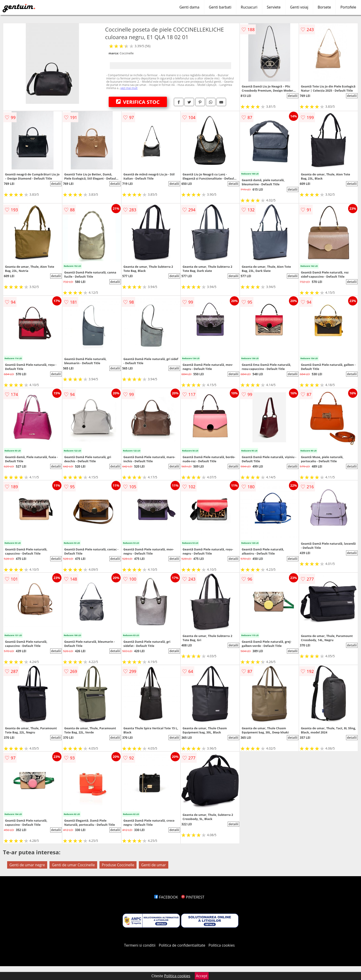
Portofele (348, 7)
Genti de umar (153, 865)
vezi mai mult (129, 88)
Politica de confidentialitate (182, 945)
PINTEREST (193, 897)
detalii (293, 96)
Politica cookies (222, 945)
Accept (202, 976)
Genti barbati (220, 7)
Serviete (274, 7)
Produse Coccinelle (118, 865)
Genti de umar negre (27, 865)
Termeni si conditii (140, 945)
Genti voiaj (299, 7)
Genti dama (189, 7)
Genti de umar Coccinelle (73, 865)
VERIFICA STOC (138, 102)
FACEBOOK (166, 897)
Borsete (324, 7)
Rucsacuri (249, 7)
